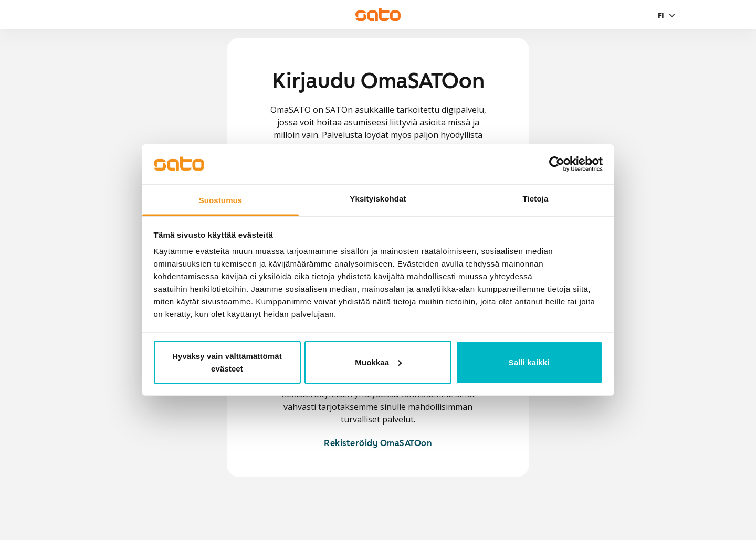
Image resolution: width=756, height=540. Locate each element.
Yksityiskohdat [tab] (378, 199)
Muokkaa (378, 362)
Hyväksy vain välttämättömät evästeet (227, 362)
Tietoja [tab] (536, 199)
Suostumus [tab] (221, 200)
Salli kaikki (529, 362)
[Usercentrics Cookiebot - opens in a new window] (557, 164)
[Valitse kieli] (668, 15)
